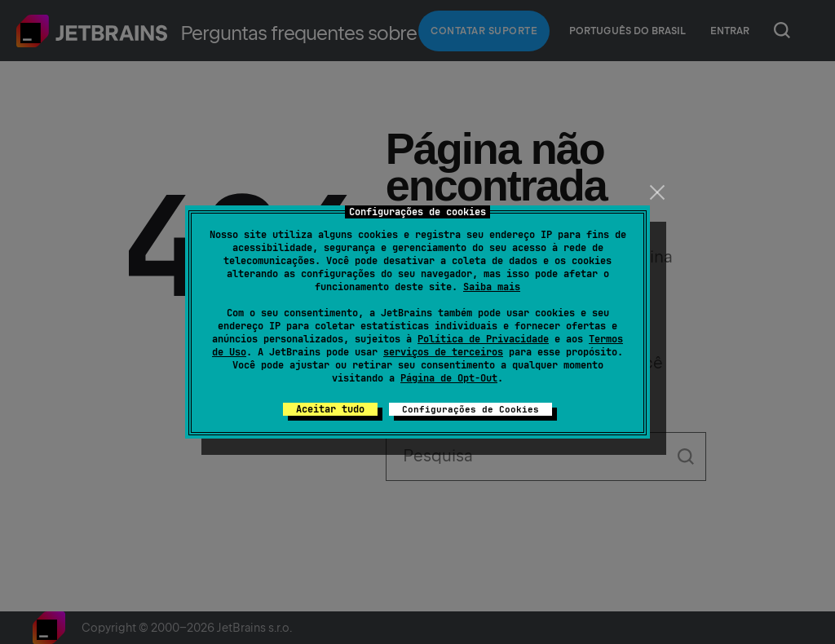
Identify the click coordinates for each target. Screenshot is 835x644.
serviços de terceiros (443, 352)
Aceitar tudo (330, 409)
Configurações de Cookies (471, 409)
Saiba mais (492, 287)
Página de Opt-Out (449, 378)
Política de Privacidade (483, 339)
